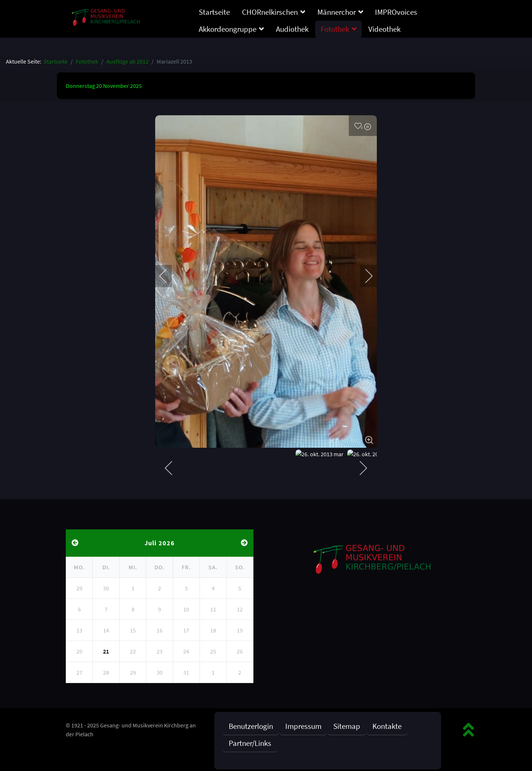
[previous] (168, 276)
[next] (364, 276)
